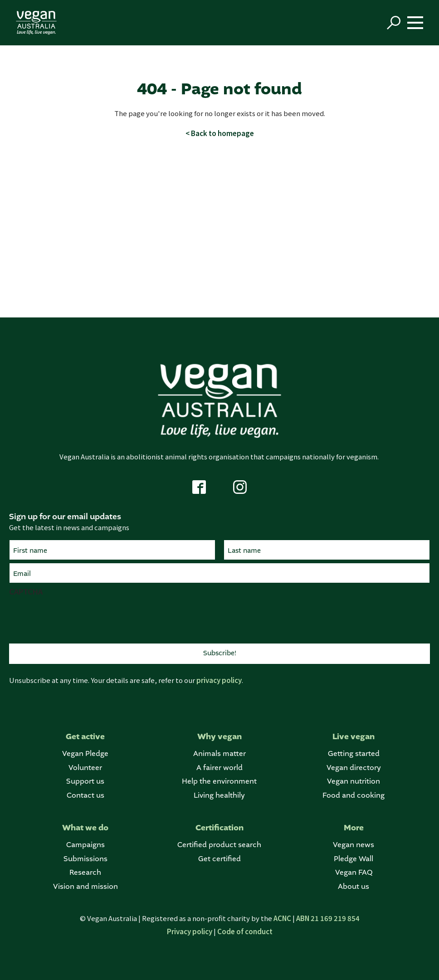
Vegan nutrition (354, 782)
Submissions (85, 859)
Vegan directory (354, 768)
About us (354, 887)
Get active (85, 737)
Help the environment (219, 782)
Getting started (354, 754)
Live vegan (354, 737)
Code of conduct (245, 931)
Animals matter (219, 754)
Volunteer (85, 768)
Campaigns (85, 845)
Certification (219, 828)
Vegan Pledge (85, 754)
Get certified (219, 859)
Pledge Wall (354, 859)
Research (85, 873)
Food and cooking (354, 796)
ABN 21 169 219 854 (328, 918)
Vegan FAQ (354, 873)
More (354, 828)
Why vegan (219, 737)
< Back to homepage (220, 133)
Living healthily (219, 796)
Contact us (85, 796)
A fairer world (219, 768)
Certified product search (219, 845)
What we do (85, 828)
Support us (85, 782)
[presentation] (78, 619)
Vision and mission (85, 887)
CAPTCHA (26, 591)
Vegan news (354, 845)
